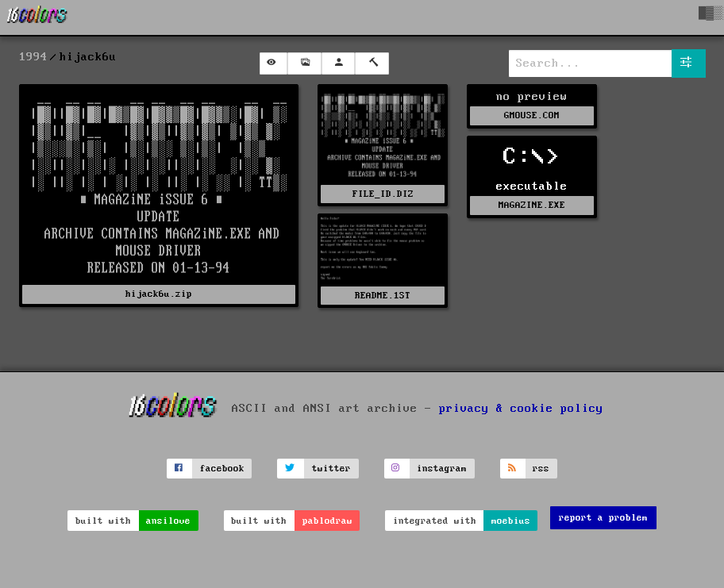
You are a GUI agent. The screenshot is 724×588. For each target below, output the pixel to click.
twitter (331, 469)
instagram (442, 469)
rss (541, 469)
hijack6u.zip (159, 294)
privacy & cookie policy (521, 408)
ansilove (168, 521)
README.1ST (383, 296)
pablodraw (327, 521)
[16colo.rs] (37, 17)
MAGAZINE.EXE (532, 205)
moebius (511, 521)
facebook (222, 469)
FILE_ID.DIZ (383, 194)
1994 (33, 57)
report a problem (603, 518)
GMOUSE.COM (532, 115)
